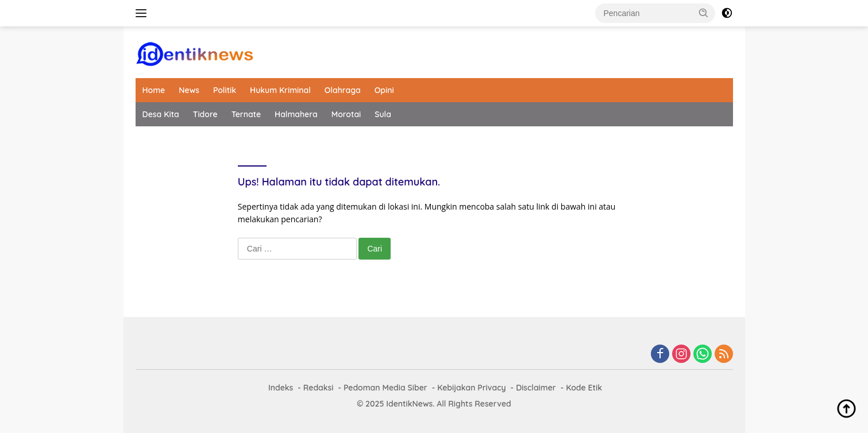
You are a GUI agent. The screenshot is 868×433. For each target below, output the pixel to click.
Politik (225, 90)
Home (154, 90)
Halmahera (296, 114)
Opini (384, 90)
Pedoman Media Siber (385, 388)
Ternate (246, 114)
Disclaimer (536, 388)
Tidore (205, 114)
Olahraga (343, 90)
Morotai (346, 114)
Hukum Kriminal (280, 90)
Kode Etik (584, 388)
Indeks (281, 388)
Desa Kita (161, 114)
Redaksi (319, 388)
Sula (383, 114)
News (189, 90)
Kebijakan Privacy (471, 388)
